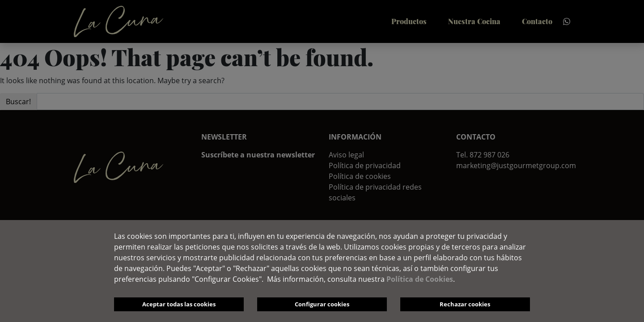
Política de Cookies (420, 279)
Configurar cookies (322, 304)
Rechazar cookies (465, 304)
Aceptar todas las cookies (179, 304)
